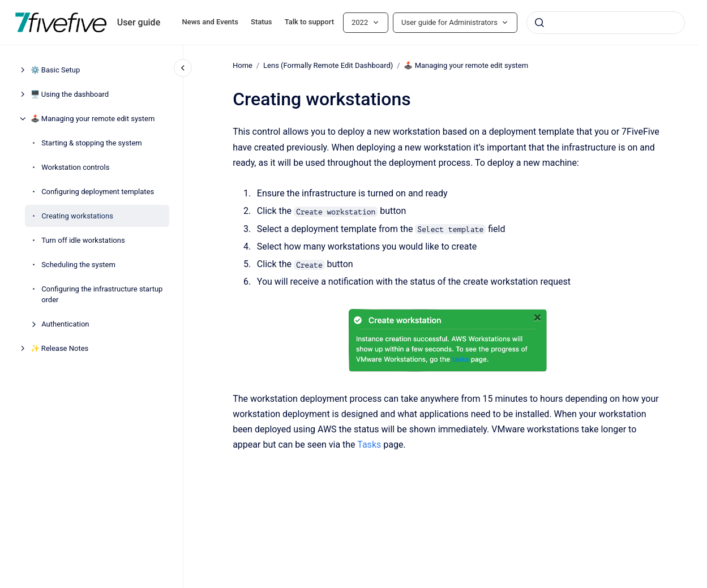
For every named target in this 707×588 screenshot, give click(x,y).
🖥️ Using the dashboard (70, 94)
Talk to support (309, 22)
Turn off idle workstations (83, 240)
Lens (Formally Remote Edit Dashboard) (328, 65)
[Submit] (539, 23)
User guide (139, 22)
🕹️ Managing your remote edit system (93, 119)
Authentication (65, 324)
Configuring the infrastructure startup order (102, 295)
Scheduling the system (78, 265)
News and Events (210, 22)
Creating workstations (77, 216)
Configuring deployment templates (98, 192)
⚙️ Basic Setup (55, 70)
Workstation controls (75, 167)
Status (261, 22)
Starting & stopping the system (92, 143)
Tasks (369, 445)
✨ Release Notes (60, 348)
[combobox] (606, 23)
